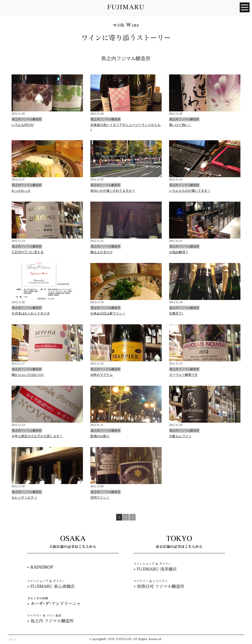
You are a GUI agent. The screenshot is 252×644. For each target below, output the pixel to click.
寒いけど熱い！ (180, 125)
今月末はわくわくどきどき (31, 313)
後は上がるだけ (102, 252)
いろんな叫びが (23, 125)
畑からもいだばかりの (28, 375)
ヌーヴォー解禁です (183, 375)
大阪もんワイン (180, 436)
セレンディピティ (24, 497)
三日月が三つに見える (28, 252)
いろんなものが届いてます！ (190, 191)
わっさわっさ (21, 191)
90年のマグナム (102, 375)
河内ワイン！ (100, 497)
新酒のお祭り (100, 436)
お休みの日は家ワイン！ (108, 313)
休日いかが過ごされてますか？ (113, 191)
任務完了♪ (176, 313)
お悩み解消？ (179, 252)
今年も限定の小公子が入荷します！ (37, 436)
